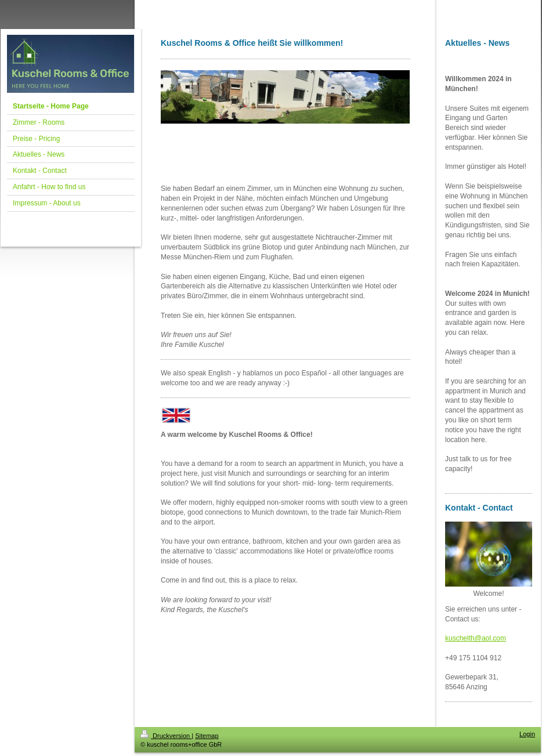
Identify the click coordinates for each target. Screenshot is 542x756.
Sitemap (207, 736)
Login (527, 734)
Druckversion (166, 736)
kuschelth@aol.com (476, 638)
